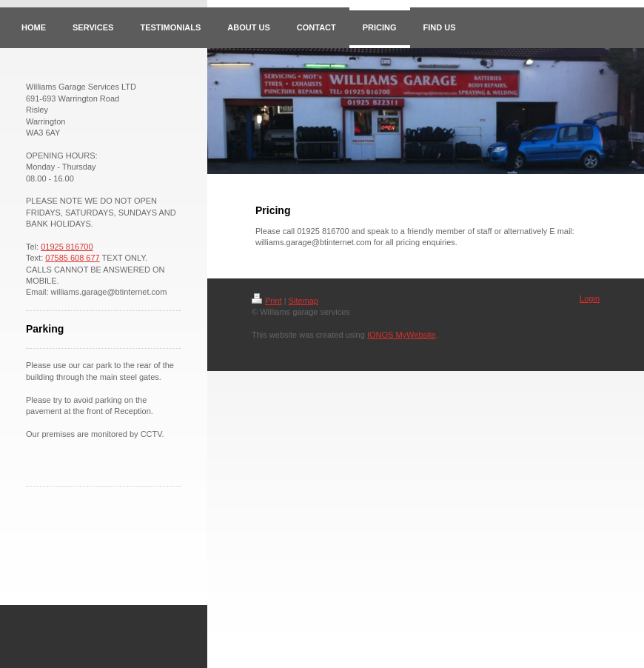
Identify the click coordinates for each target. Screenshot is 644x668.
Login (590, 298)
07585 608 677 (72, 258)
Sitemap (303, 301)
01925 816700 (67, 247)
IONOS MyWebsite (402, 335)
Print (267, 301)
